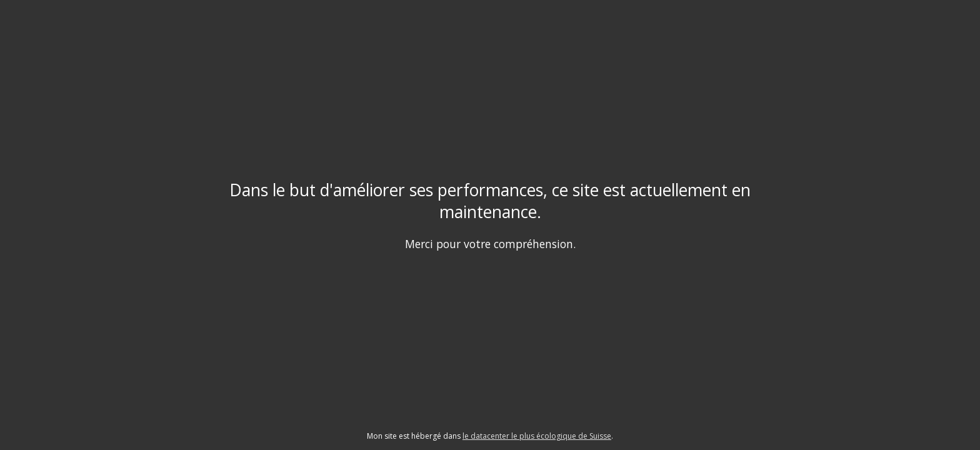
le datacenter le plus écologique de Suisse (537, 436)
